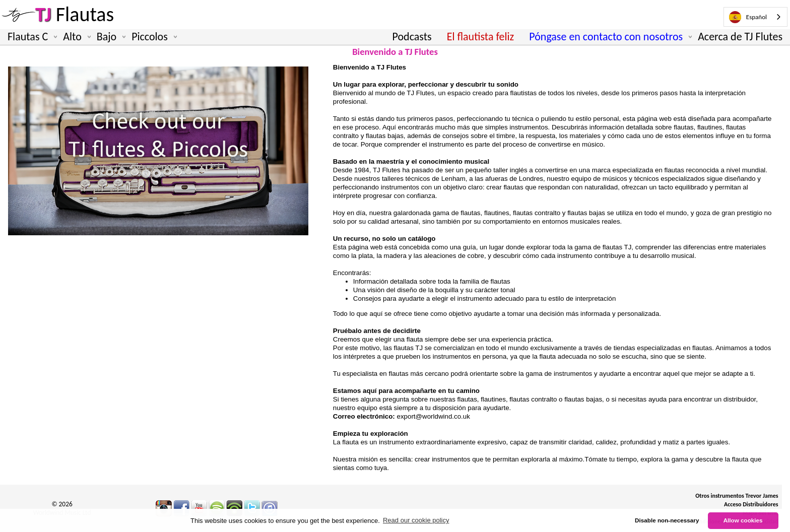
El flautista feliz (481, 37)
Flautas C (30, 37)
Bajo (109, 37)
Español (748, 17)
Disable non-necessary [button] (667, 520)
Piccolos (152, 37)
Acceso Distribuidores (751, 504)
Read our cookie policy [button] (416, 520)
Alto (75, 37)
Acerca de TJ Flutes (740, 37)
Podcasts (412, 37)
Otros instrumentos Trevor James (737, 496)
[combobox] (755, 17)
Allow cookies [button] (743, 520)
